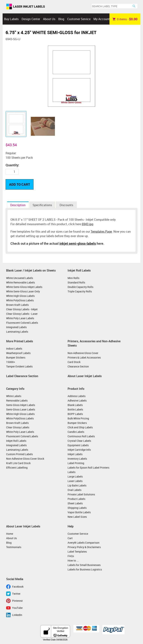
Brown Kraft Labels (17, 305)
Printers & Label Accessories (84, 357)
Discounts (66, 205)
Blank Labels (75, 405)
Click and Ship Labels (80, 427)
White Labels (14, 396)
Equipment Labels (78, 445)
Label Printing (76, 463)
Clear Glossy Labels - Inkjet (22, 309)
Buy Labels (11, 19)
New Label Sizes (77, 517)
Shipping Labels (77, 508)
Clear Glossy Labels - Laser (22, 314)
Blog (61, 19)
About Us (49, 19)
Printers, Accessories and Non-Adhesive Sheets (94, 343)
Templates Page (101, 231)
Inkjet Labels (75, 454)
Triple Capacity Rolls (80, 291)
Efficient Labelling (17, 468)
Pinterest (17, 601)
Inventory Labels (77, 459)
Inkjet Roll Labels (79, 270)
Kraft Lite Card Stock (18, 463)
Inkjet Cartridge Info (79, 450)
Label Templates (77, 552)
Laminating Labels (17, 332)
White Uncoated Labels (20, 278)
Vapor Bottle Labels (79, 512)
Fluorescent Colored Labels (22, 323)
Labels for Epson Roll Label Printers (88, 468)
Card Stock (74, 362)
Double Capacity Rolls (80, 287)
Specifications (42, 205)
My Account (102, 19)
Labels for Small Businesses (84, 565)
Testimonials (14, 547)
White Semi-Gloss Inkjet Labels (24, 287)
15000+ (11, 362)
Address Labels (77, 396)
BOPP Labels (75, 414)
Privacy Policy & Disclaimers (84, 547)
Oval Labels (74, 490)
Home (10, 534)
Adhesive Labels (77, 400)
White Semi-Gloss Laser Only (23, 291)
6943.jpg (88, 224)
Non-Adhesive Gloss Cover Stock (25, 459)
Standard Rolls (76, 282)
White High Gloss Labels (20, 296)
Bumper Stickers (16, 357)
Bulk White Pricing (78, 418)
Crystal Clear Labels (79, 441)
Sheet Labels (75, 503)
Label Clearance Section (22, 376)
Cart (70, 538)
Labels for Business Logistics (85, 569)
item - (125, 19)
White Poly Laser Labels (20, 318)
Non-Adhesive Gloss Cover (83, 353)
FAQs (71, 556)
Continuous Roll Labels (81, 436)
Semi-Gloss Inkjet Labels (21, 405)
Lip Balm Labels (77, 485)
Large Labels (75, 476)
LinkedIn (17, 615)
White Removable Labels (20, 282)
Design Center (31, 19)
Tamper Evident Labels (19, 366)
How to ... (73, 560)
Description (18, 205)
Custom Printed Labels (19, 454)
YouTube (17, 608)
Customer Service (79, 19)
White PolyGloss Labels (20, 300)
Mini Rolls (73, 278)
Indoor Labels (14, 349)
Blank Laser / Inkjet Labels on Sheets (31, 270)
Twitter (16, 594)
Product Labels (76, 499)
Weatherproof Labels (18, 353)
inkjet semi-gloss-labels (78, 243)
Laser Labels (75, 481)
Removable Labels (17, 400)
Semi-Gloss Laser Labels (21, 409)
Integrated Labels (16, 327)
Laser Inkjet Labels (26, 7)
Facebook (18, 587)
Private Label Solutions (81, 494)
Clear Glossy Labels (18, 427)
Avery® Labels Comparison (84, 543)
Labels (71, 472)
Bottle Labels (75, 409)
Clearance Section (78, 366)
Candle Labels (76, 432)
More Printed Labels (20, 341)
